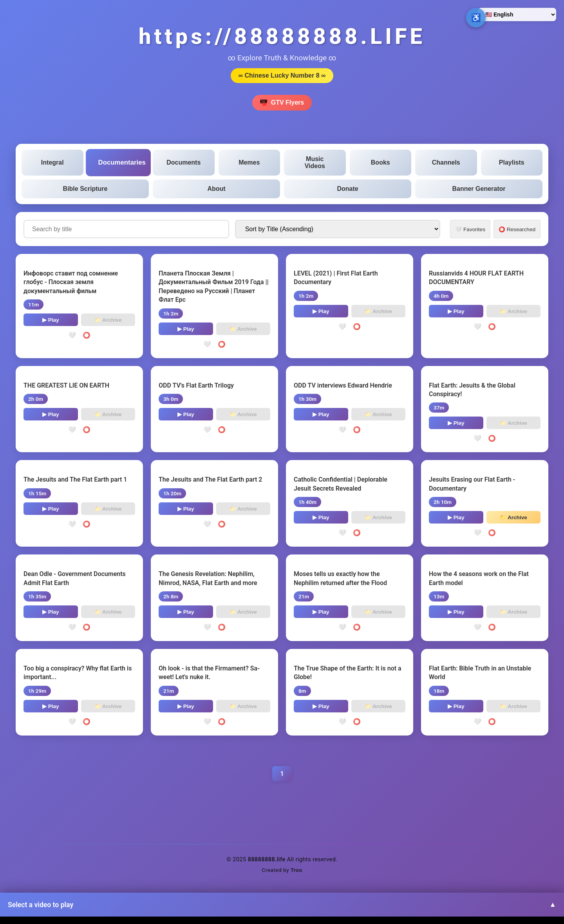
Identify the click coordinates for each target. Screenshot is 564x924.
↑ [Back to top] (542, 902)
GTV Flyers (282, 103)
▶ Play (51, 320)
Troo (296, 870)
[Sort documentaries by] (338, 229)
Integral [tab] (52, 162)
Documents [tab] (183, 162)
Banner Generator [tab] (479, 189)
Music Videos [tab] (315, 162)
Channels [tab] (446, 162)
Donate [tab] (347, 189)
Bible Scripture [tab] (85, 189)
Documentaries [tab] (122, 163)
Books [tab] (381, 162)
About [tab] (216, 189)
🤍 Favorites (470, 229)
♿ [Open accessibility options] (476, 18)
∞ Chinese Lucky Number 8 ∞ (282, 75)
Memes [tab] (249, 162)
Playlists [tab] (512, 162)
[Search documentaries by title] (126, 229)
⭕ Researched (517, 229)
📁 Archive (108, 320)
